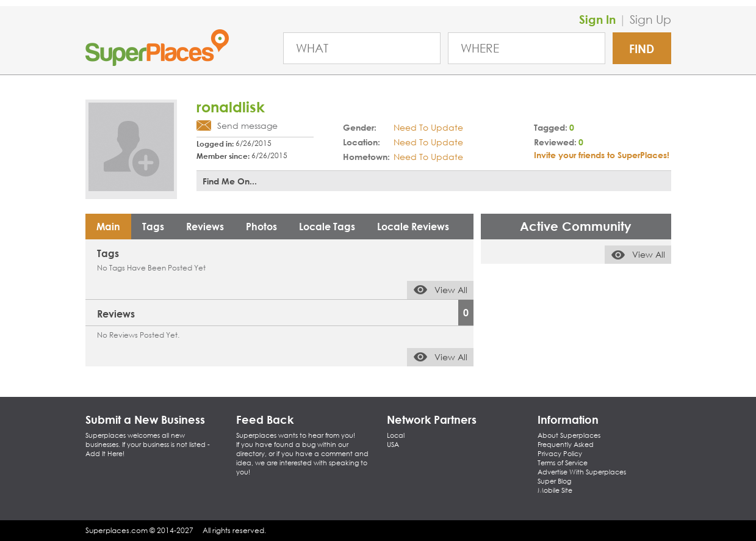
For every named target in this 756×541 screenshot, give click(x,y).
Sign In (597, 19)
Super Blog (554, 481)
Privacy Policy (560, 454)
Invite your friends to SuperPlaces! (602, 155)
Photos (261, 226)
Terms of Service (563, 463)
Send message (247, 125)
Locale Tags (327, 226)
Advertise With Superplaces (582, 472)
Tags (153, 226)
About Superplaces (569, 435)
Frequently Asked (566, 445)
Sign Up (650, 19)
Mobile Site (555, 490)
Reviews (205, 226)
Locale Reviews (413, 226)
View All (451, 290)
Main (108, 226)
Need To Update (428, 127)
